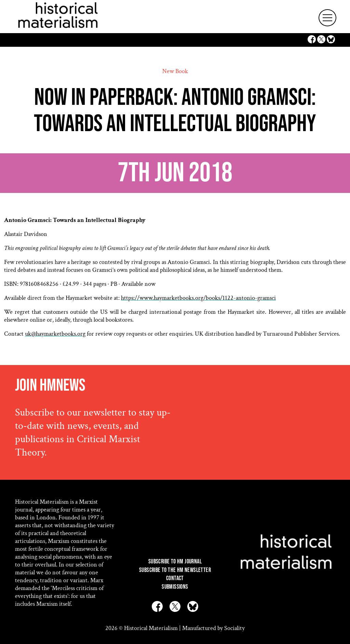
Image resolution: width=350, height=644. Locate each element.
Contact (175, 578)
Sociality (234, 628)
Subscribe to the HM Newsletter (175, 570)
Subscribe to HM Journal (175, 562)
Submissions (175, 587)
